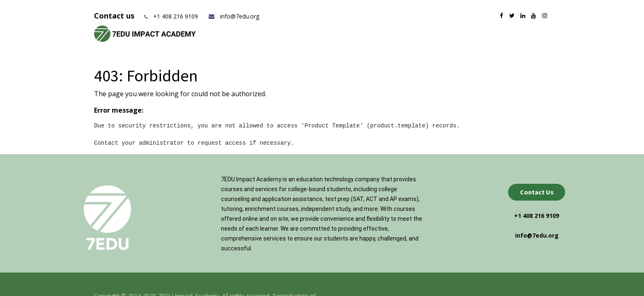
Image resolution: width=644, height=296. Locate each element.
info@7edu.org (233, 16)
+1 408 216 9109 (176, 16)
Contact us (115, 16)
